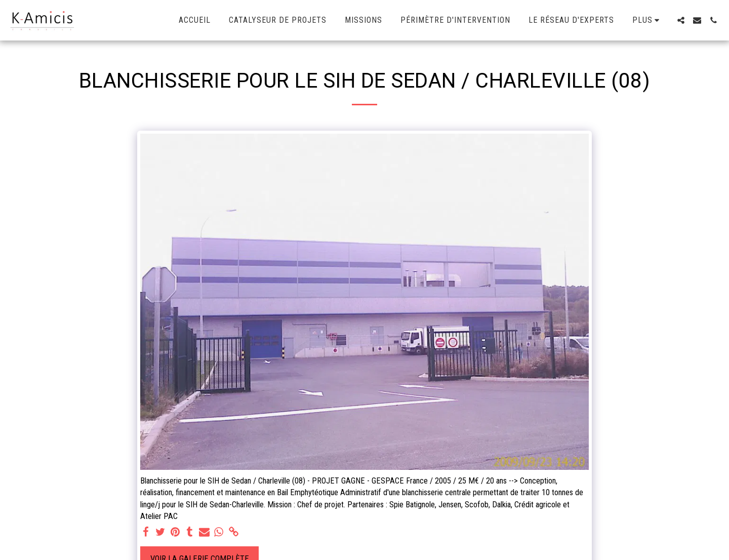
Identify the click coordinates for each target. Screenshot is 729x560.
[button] (681, 20)
